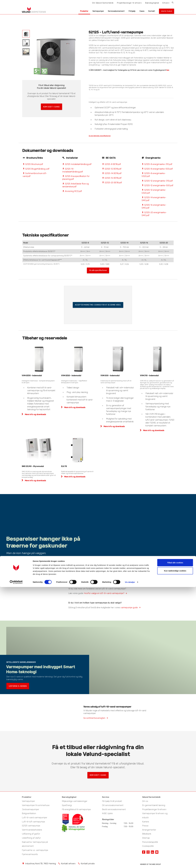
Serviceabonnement (116, 11)
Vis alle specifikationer (98, 271)
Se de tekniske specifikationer (104, 136)
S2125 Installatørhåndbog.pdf (77, 165)
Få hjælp (132, 11)
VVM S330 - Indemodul (32, 377)
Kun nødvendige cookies (175, 852)
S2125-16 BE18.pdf (112, 178)
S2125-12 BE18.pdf (112, 169)
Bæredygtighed (152, 3)
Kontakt (152, 11)
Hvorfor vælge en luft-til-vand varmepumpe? (104, 595)
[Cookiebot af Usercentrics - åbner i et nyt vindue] (16, 863)
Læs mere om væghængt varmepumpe (23, 561)
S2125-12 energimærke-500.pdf (157, 186)
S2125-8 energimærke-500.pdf (157, 169)
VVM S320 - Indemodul (71, 377)
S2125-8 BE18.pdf (111, 165)
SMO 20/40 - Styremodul (33, 468)
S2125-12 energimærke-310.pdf (157, 181)
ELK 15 (64, 468)
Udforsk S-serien (15, 688)
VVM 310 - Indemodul (149, 377)
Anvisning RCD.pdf (72, 192)
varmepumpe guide (129, 609)
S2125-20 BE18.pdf (112, 183)
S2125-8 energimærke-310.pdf (157, 165)
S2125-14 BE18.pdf (112, 174)
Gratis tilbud (167, 11)
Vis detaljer (130, 863)
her (168, 70)
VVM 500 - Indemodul (110, 377)
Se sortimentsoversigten (94, 719)
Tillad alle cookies (175, 843)
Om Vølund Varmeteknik (103, 3)
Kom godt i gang (51, 106)
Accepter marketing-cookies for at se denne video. (98, 306)
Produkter (84, 11)
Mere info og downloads (35, 416)
